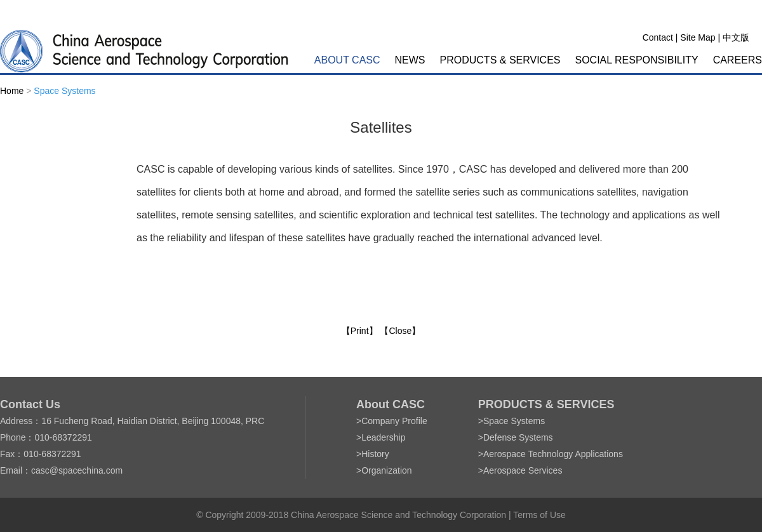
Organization (386, 470)
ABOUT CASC (347, 60)
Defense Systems (518, 437)
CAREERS (738, 60)
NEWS (410, 60)
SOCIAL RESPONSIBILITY (637, 60)
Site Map (698, 37)
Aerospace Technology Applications (553, 454)
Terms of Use (539, 515)
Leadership (383, 437)
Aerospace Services (523, 470)
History (375, 454)
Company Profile (394, 421)
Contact (658, 37)
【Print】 (360, 331)
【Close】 (400, 331)
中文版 (736, 37)
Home (12, 91)
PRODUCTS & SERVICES (500, 60)
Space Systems (64, 91)
